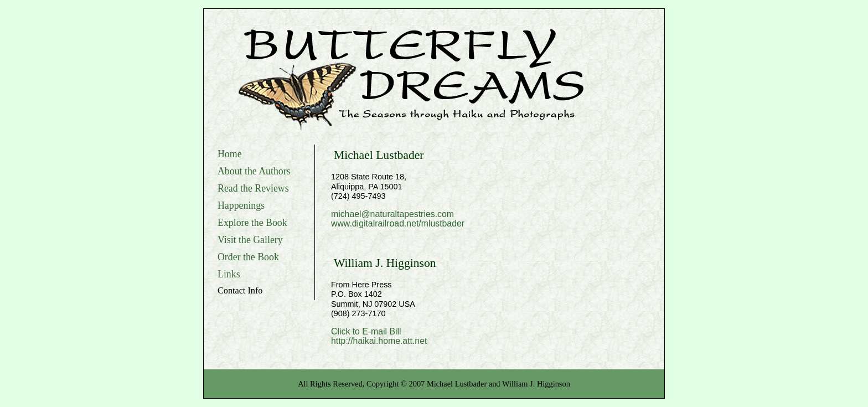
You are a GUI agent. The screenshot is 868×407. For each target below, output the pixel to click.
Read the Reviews (253, 188)
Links (229, 274)
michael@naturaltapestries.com (392, 214)
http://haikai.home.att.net (379, 341)
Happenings (241, 205)
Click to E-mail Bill (366, 331)
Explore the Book (252, 223)
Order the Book (248, 257)
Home (230, 154)
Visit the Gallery (250, 240)
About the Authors (254, 171)
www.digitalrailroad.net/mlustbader (398, 223)
